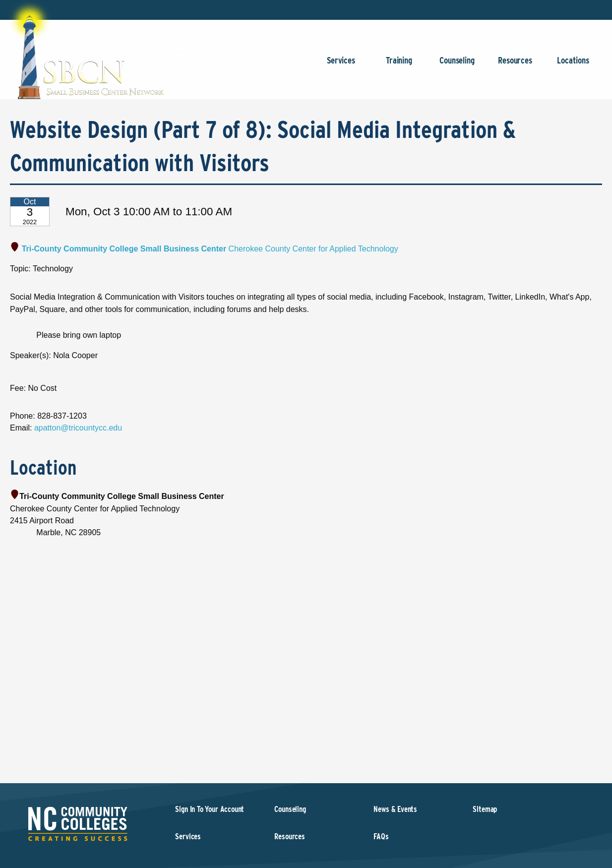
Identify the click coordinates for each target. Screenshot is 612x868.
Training (399, 65)
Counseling (457, 65)
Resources (515, 65)
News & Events (395, 809)
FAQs (381, 837)
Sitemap (485, 809)
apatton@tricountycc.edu (78, 428)
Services (341, 65)
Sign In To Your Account (210, 809)
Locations (573, 65)
